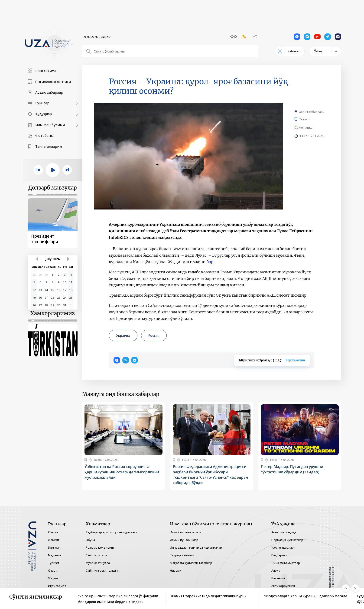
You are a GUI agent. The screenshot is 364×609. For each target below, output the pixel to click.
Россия (154, 336)
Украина (123, 336)
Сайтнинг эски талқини (103, 570)
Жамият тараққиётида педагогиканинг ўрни (209, 596)
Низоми (176, 570)
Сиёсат (53, 532)
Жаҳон (53, 578)
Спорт (53, 570)
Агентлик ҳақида (284, 532)
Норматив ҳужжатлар (287, 540)
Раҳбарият (279, 555)
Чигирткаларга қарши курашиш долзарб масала (306, 596)
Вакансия (278, 578)
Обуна (90, 540)
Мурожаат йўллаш (99, 563)
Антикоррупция (283, 586)
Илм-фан (54, 547)
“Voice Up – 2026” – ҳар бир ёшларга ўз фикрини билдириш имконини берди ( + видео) (118, 599)
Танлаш (312, 119)
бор (210, 262)
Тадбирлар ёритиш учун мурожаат (111, 532)
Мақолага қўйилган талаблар (191, 563)
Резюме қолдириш (100, 547)
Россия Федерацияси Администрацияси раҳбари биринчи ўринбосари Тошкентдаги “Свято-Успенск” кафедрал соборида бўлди (210, 475)
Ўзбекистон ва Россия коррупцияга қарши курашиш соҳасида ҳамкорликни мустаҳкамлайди (122, 472)
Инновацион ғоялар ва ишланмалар (196, 547)
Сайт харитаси (96, 555)
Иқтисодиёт (57, 586)
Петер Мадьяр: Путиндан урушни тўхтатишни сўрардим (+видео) (292, 469)
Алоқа (276, 570)
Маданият (55, 555)
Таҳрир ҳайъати (182, 555)
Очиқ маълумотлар (286, 563)
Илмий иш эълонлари (186, 532)
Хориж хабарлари (312, 112)
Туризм (54, 563)
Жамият (54, 540)
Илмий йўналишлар (184, 540)
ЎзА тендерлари (283, 547)
